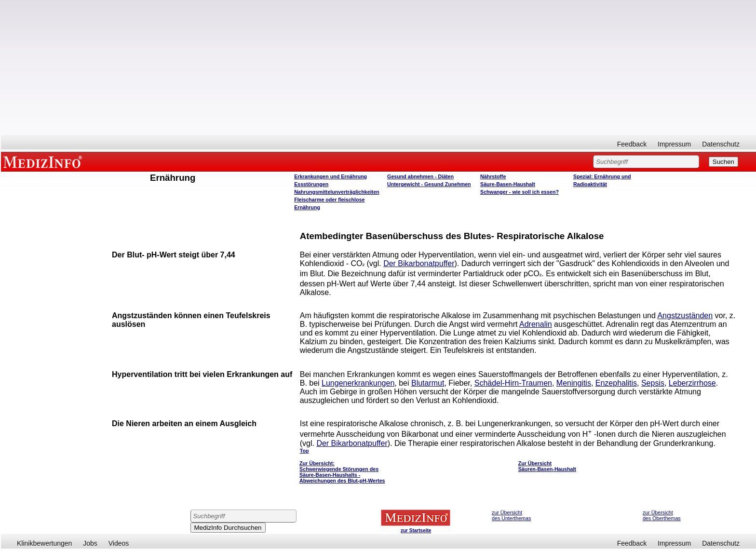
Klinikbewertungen (44, 543)
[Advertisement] (378, 67)
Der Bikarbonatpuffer (419, 263)
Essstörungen (311, 184)
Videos (119, 543)
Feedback (632, 144)
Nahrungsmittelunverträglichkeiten (337, 192)
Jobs (90, 543)
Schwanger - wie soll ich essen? (520, 192)
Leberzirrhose (692, 383)
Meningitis (574, 383)
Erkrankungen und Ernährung (331, 176)
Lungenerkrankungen (358, 383)
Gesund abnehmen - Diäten (420, 176)
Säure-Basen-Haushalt (508, 184)
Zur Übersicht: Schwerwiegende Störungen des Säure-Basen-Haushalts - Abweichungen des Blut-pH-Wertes (342, 472)
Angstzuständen (685, 316)
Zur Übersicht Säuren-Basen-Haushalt (547, 466)
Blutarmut (428, 383)
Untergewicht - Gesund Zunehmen (429, 184)
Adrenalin (536, 324)
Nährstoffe (493, 176)
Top (304, 451)
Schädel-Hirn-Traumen (513, 383)
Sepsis (653, 383)
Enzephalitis (616, 383)
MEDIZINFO (44, 161)
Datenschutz (721, 144)
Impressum (674, 144)
